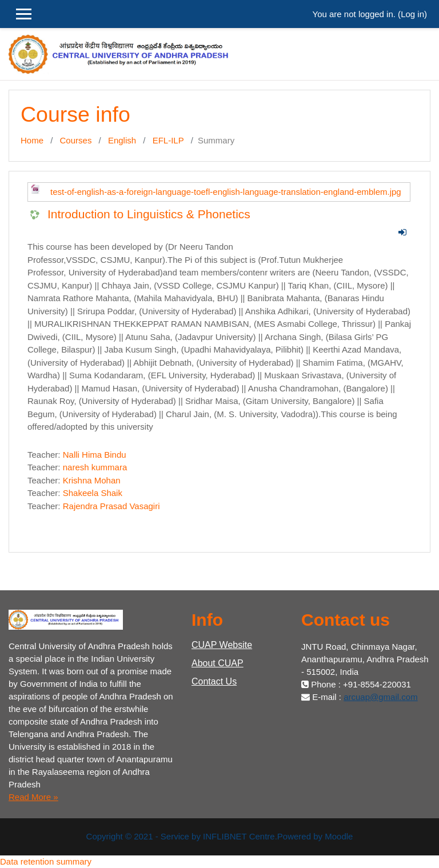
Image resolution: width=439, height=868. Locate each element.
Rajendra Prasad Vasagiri (111, 506)
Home (32, 140)
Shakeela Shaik (93, 493)
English (122, 140)
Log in (412, 14)
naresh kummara (95, 467)
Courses (76, 140)
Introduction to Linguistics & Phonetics (149, 214)
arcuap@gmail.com (380, 697)
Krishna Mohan (92, 480)
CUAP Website (222, 645)
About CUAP (217, 663)
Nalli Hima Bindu (95, 455)
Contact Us (214, 681)
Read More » (33, 797)
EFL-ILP (168, 140)
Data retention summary (46, 861)
